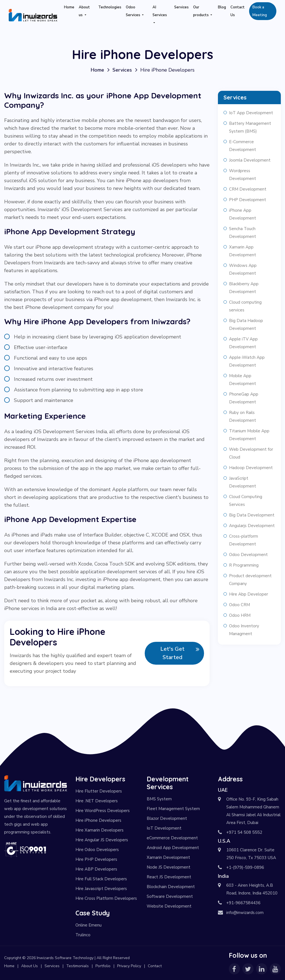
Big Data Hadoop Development (246, 325)
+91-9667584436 (243, 903)
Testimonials (78, 966)
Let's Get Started (172, 653)
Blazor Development (167, 818)
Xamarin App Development (243, 251)
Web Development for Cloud (251, 453)
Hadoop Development (251, 468)
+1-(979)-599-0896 (245, 867)
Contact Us (238, 11)
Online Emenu (89, 925)
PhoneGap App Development (244, 398)
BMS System (159, 799)
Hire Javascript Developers (101, 889)
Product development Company (250, 580)
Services (181, 7)
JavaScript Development (243, 482)
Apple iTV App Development (243, 343)
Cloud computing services (245, 306)
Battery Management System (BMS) (250, 127)
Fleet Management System (173, 809)
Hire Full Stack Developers (101, 879)
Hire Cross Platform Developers (106, 898)
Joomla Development (250, 160)
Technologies (110, 7)
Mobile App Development (243, 380)
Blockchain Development (171, 887)
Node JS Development (169, 867)
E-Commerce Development (243, 146)
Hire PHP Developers (96, 859)
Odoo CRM (239, 605)
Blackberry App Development (244, 288)
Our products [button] (201, 11)
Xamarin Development (168, 857)
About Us (30, 966)
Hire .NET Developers (97, 801)
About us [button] (84, 11)
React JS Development (169, 877)
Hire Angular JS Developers (102, 840)
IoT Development (164, 828)
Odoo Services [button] (133, 11)
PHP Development (248, 200)
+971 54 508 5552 (244, 832)
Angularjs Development (252, 526)
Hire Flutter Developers (99, 791)
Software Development (170, 896)
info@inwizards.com (245, 913)
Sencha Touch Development (243, 233)
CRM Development (248, 189)
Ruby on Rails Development (243, 416)
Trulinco (83, 935)
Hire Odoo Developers (97, 850)
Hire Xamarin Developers (99, 830)
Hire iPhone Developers (98, 820)
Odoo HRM (240, 615)
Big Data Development (252, 515)
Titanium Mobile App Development (249, 435)
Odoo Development (248, 555)
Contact (155, 966)
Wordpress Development (243, 175)
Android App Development (173, 848)
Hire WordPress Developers (103, 811)
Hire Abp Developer (249, 594)
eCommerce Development (172, 838)
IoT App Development (251, 113)
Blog (222, 7)
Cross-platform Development (244, 540)
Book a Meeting (260, 11)
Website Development (169, 906)
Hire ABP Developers (96, 869)
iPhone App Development (243, 214)
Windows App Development (243, 269)
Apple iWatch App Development (247, 361)
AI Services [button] (160, 11)
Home (69, 7)
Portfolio (103, 966)
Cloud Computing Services (246, 501)
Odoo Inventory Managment (244, 630)
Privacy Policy (129, 966)
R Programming (244, 565)
